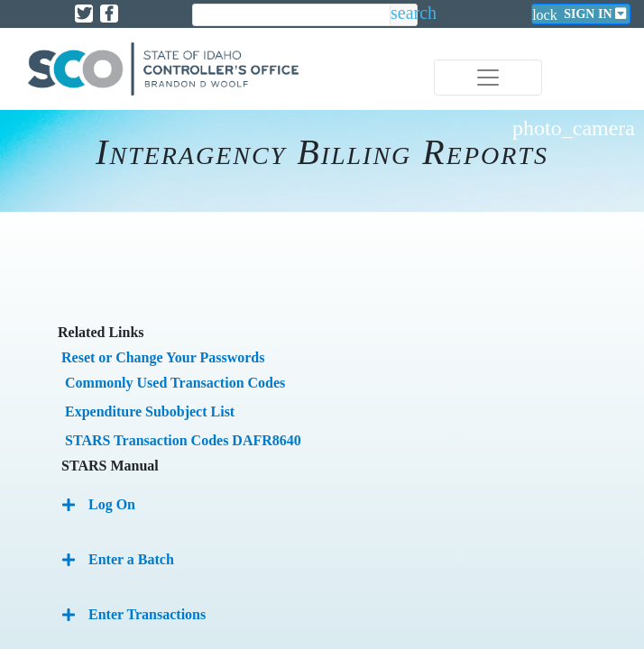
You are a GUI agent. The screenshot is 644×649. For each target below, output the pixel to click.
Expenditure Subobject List (150, 411)
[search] (291, 16)
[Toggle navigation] (488, 78)
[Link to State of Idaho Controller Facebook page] (109, 14)
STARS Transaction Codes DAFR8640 (183, 440)
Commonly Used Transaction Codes (175, 383)
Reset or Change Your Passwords (163, 357)
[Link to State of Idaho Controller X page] (84, 14)
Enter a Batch (131, 559)
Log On (112, 504)
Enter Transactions (147, 614)
